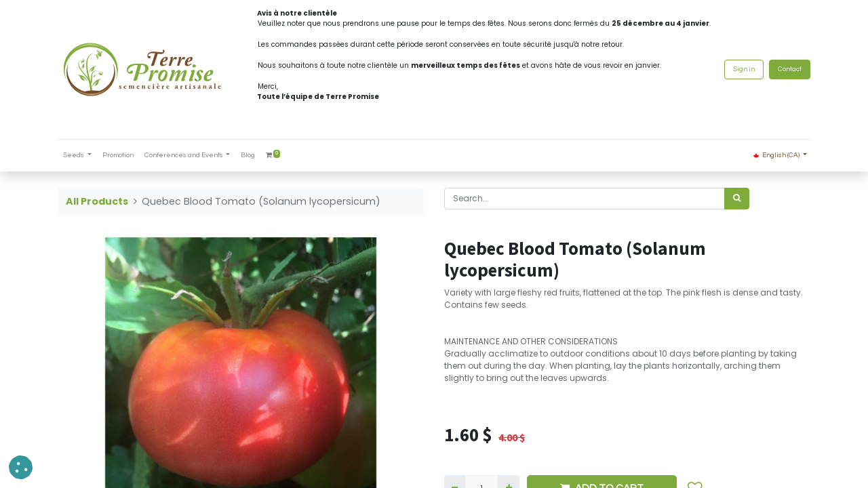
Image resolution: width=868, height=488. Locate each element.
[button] (21, 467)
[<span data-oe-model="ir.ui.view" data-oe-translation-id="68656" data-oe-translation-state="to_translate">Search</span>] (737, 199)
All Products (97, 201)
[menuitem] (118, 156)
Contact (790, 69)
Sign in (744, 69)
